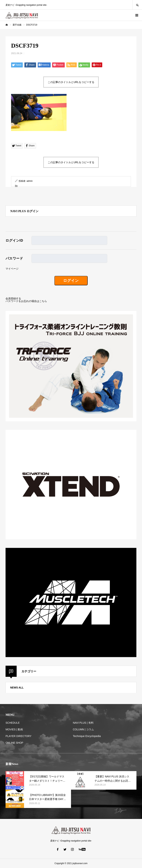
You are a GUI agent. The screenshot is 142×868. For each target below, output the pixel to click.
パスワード (14, 258)
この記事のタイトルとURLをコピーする (71, 82)
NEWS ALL (17, 688)
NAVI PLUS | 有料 (83, 723)
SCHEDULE (13, 723)
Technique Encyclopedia (87, 736)
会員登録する (13, 298)
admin (30, 181)
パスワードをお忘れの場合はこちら (26, 301)
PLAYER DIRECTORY (18, 736)
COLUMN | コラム (83, 729)
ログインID (14, 240)
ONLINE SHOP (14, 743)
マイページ (12, 269)
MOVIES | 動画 (14, 729)
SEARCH (137, 5)
